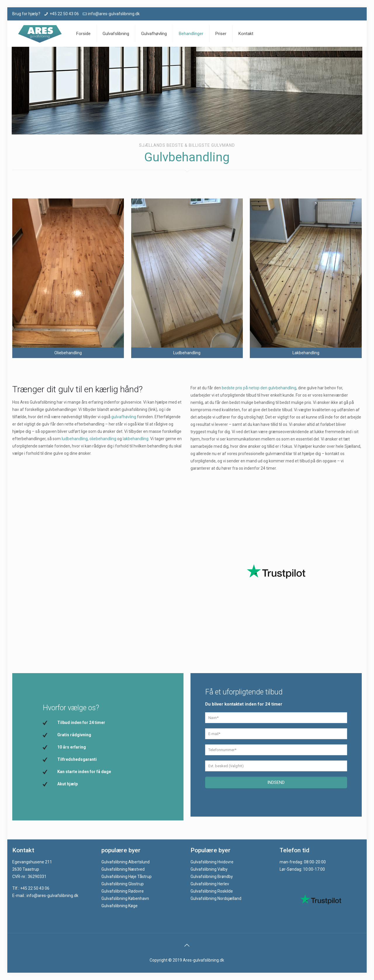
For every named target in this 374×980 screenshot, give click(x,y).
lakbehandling (136, 439)
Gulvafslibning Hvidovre (212, 862)
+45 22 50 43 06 (64, 14)
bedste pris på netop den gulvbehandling (259, 388)
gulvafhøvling (124, 417)
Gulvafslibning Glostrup (123, 884)
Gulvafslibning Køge (120, 906)
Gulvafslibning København (125, 898)
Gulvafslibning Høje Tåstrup (127, 877)
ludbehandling (75, 439)
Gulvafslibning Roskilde (212, 891)
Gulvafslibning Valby (209, 869)
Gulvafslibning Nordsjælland (216, 898)
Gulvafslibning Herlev (210, 884)
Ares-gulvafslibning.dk (204, 960)
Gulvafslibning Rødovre (123, 891)
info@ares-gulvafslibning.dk (114, 14)
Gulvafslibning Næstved (123, 869)
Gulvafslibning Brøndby (212, 877)
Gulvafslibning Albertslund (125, 862)
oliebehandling (103, 439)
